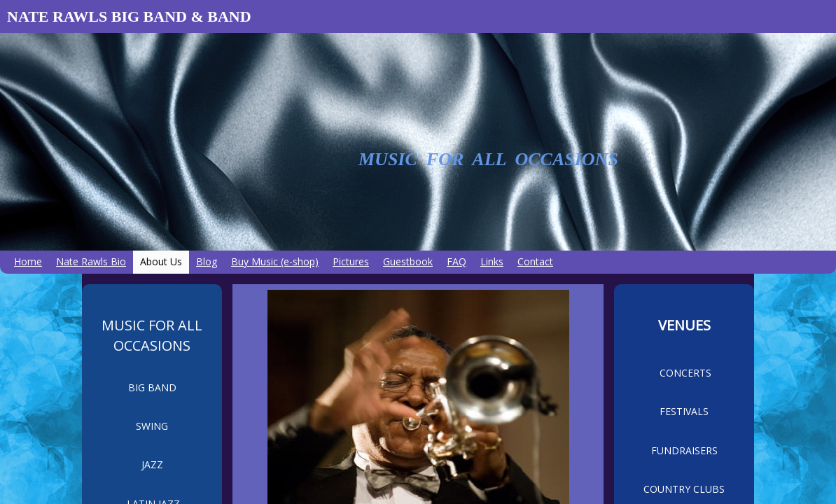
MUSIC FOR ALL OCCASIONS (488, 159)
